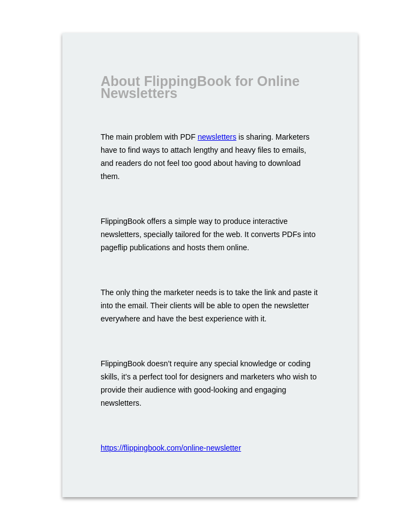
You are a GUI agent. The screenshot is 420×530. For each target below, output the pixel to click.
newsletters (217, 137)
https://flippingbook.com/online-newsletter (171, 448)
